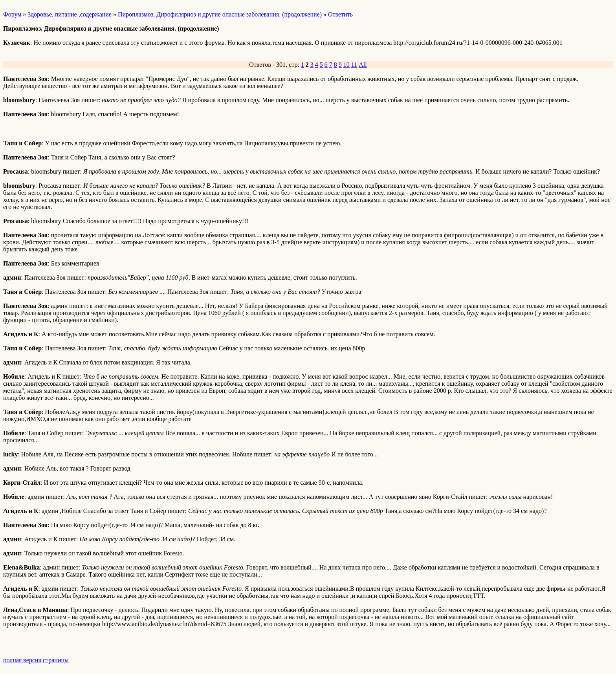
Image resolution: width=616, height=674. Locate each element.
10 (346, 65)
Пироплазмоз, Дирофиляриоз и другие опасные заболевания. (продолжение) (220, 14)
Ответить (340, 14)
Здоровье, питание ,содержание (70, 14)
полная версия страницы (36, 660)
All (363, 65)
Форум (12, 14)
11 (354, 65)
